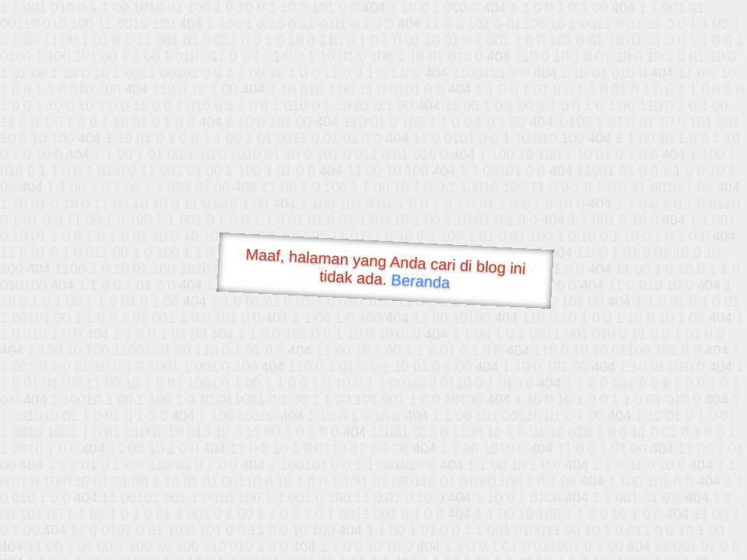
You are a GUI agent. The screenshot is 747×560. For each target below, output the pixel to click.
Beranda (421, 281)
